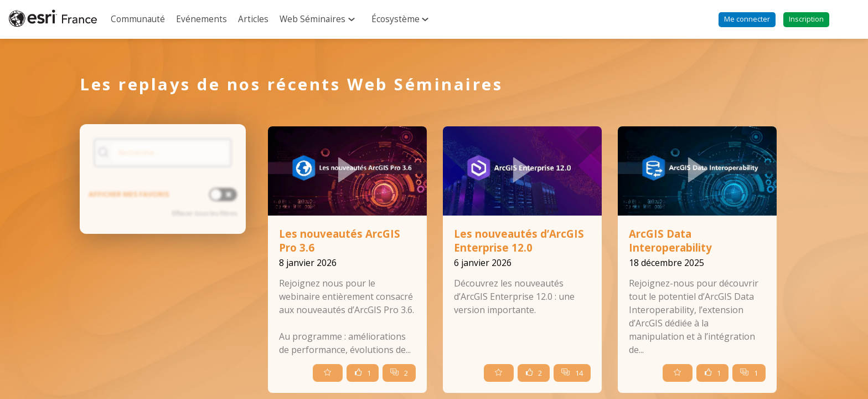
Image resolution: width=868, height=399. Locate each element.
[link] (138, 19)
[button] (747, 20)
